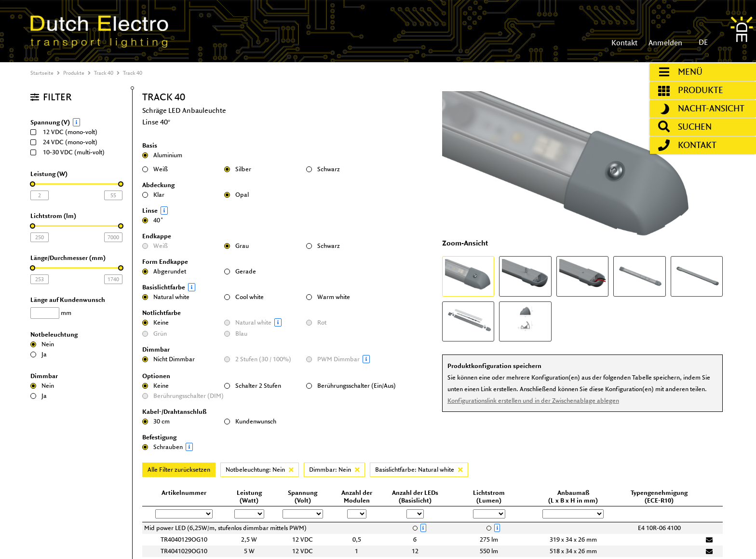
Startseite (42, 73)
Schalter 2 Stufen (253, 386)
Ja (39, 354)
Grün (155, 334)
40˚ (153, 220)
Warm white (328, 297)
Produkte (74, 73)
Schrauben (181, 447)
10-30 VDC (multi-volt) (71, 152)
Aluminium (162, 155)
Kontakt (624, 43)
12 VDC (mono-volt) (67, 132)
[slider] (33, 184)
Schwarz (323, 169)
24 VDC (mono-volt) (67, 142)
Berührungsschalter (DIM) (183, 396)
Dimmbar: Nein (334, 470)
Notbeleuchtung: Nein (260, 470)
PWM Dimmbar (345, 359)
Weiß (155, 169)
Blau (236, 334)
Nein (42, 344)
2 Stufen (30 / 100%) (258, 359)
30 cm (156, 421)
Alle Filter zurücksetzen (179, 470)
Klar (153, 195)
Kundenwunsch (250, 421)
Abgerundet (164, 271)
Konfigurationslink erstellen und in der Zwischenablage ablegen (533, 401)
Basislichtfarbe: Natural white (419, 470)
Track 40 (104, 73)
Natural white (166, 297)
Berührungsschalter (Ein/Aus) (351, 386)
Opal (236, 195)
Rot (316, 322)
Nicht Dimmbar (169, 359)
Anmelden (665, 43)
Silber (238, 169)
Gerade (240, 271)
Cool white (244, 297)
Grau (236, 246)
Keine (155, 322)
